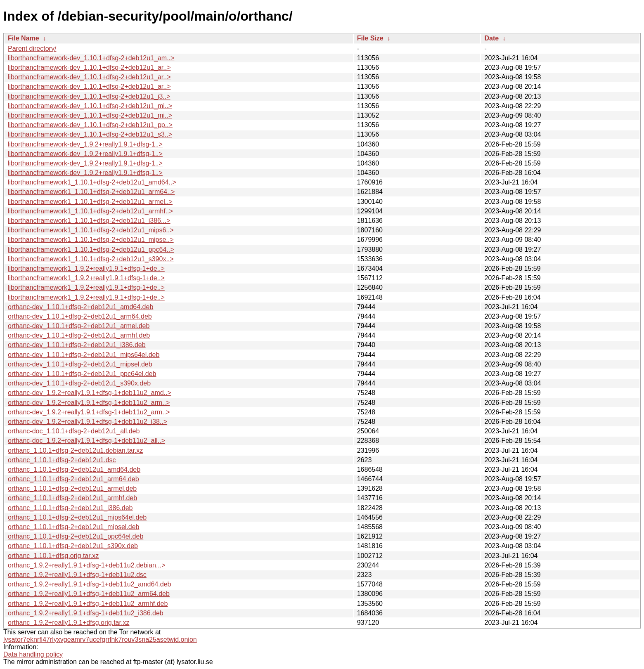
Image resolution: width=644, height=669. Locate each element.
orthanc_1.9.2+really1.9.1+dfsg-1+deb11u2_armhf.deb (88, 604)
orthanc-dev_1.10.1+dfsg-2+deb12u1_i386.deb (77, 345)
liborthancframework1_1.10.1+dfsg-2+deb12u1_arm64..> (91, 192)
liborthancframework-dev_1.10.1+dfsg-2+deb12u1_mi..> (90, 106)
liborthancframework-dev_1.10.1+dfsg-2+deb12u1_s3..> (90, 134)
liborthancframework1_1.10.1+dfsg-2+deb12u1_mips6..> (91, 230)
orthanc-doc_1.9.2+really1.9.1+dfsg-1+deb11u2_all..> (86, 441)
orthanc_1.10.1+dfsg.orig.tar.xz (53, 556)
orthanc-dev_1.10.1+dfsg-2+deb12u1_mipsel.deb (80, 364)
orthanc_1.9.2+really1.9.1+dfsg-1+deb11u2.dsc (77, 575)
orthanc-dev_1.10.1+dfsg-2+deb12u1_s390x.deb (79, 383)
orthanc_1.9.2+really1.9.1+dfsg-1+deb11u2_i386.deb (86, 613)
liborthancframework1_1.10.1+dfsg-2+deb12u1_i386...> (89, 221)
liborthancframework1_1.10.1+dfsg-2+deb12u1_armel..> (90, 202)
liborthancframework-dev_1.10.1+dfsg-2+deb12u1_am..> (91, 58)
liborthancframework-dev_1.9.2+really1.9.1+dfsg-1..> (85, 144)
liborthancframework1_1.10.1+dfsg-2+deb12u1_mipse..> (91, 240)
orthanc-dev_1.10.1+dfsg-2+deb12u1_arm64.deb (80, 316)
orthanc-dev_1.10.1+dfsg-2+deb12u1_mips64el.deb (84, 355)
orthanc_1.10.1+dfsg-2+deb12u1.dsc (62, 460)
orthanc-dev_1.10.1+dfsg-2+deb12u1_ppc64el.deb (82, 374)
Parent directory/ (32, 48)
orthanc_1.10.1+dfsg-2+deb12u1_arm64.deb (73, 479)
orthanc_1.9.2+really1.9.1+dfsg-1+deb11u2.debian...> (87, 565)
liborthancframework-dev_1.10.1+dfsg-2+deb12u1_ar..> (89, 67)
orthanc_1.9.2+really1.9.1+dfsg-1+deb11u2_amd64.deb (89, 584)
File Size (370, 38)
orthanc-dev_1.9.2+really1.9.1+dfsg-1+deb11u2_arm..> (89, 403)
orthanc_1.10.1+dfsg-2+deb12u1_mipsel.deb (73, 527)
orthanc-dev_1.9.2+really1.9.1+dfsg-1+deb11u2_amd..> (90, 393)
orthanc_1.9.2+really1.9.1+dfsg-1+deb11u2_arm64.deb (89, 594)
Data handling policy (33, 654)
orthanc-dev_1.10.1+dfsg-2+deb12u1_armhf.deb (79, 335)
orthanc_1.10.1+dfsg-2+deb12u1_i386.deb (70, 508)
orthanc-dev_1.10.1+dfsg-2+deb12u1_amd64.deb (80, 307)
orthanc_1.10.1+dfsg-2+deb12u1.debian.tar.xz (75, 450)
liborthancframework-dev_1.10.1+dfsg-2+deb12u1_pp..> (90, 125)
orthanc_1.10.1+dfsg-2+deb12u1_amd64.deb (74, 469)
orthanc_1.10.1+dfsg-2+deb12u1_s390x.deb (73, 546)
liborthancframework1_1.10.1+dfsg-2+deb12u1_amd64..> (92, 182)
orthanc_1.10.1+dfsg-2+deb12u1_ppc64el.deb (76, 536)
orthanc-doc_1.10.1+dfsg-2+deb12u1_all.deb (74, 431)
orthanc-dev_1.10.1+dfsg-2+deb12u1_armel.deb (79, 326)
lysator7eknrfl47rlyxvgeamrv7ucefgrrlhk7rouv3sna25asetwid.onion (100, 639)
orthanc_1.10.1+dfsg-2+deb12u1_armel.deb (72, 488)
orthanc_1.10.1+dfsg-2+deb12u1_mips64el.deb (77, 517)
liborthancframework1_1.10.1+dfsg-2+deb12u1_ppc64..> (91, 249)
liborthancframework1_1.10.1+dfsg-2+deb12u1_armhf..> (90, 211)
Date (491, 38)
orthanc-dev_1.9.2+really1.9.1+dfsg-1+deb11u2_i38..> (88, 422)
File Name (24, 38)
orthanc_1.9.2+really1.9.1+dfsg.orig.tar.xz (69, 623)
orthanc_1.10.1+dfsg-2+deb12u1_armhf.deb (72, 498)
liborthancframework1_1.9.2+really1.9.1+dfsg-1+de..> (86, 268)
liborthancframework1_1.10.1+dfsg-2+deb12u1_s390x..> (91, 259)
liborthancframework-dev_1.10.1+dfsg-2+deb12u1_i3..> (89, 96)
